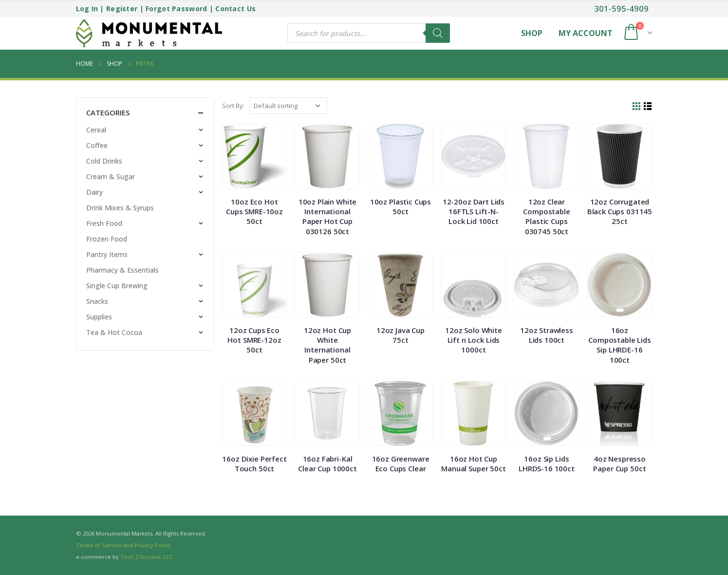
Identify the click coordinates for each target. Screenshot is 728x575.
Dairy (94, 192)
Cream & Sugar (111, 176)
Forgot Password (176, 9)
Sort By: (233, 106)
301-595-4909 (621, 9)
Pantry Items (107, 254)
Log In (87, 9)
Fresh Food (104, 223)
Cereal (96, 130)
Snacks (97, 301)
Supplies (99, 317)
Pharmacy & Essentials (122, 270)
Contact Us (235, 9)
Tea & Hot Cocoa (114, 332)
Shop (532, 33)
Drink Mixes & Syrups (120, 208)
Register (122, 9)
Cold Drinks (104, 161)
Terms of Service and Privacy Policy (123, 545)
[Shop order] (288, 106)
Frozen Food (107, 239)
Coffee (97, 145)
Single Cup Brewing (117, 286)
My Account (586, 33)
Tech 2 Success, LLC (146, 557)
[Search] (438, 33)
